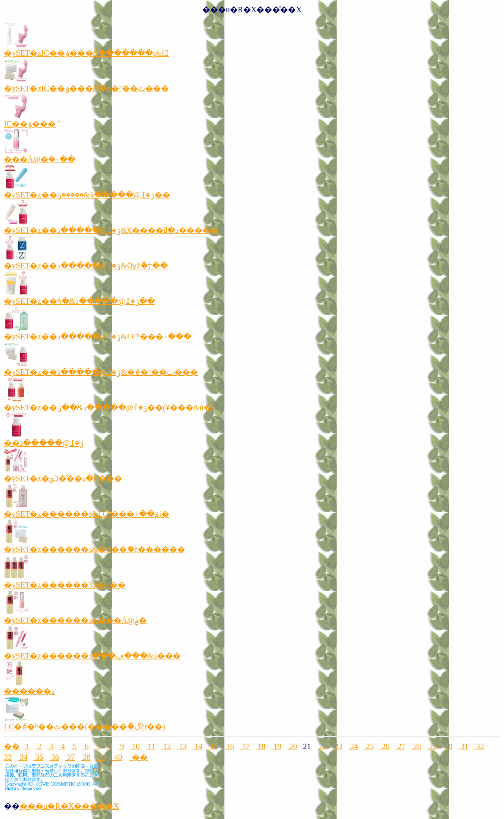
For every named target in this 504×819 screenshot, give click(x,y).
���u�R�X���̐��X (69, 806)
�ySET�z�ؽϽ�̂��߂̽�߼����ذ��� (63, 478)
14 (197, 746)
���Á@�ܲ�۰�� (40, 159)
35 (38, 757)
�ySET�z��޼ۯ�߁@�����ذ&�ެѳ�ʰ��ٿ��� (101, 372)
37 (70, 757)
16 (229, 746)
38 (86, 757)
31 (463, 746)
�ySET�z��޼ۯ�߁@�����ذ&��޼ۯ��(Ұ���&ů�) (109, 408)
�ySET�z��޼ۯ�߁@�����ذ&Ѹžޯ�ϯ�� (86, 266)
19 (276, 746)
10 (135, 746)
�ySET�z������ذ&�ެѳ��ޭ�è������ (94, 549)
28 (416, 746)
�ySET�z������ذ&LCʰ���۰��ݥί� (87, 514)
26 (384, 746)
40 (117, 757)
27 (400, 746)
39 (101, 757)
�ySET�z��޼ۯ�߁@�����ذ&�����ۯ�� (87, 195)
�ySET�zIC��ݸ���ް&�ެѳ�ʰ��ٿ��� (86, 88)
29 (432, 746)
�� (12, 746)
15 (213, 746)
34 (23, 757)
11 (150, 746)
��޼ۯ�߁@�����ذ (44, 443)
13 (182, 746)
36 (54, 757)
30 (447, 746)
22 (321, 746)
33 (8, 757)
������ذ (29, 691)
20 (292, 746)
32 (479, 746)
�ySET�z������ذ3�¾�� (65, 585)
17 (245, 746)
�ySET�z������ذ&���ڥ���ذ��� (92, 656)
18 (260, 746)
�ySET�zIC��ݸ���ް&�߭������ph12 (86, 53)
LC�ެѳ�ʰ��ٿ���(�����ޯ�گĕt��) (85, 727)
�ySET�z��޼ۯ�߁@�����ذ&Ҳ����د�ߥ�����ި (111, 230)
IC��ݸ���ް (30, 124)
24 (353, 746)
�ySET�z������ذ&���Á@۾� (75, 620)
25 (369, 746)
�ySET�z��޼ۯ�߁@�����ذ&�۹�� (79, 301)
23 (337, 746)
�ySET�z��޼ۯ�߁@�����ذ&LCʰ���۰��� (98, 337)
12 (166, 746)
